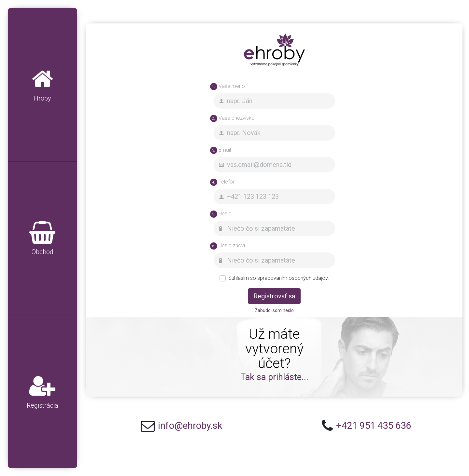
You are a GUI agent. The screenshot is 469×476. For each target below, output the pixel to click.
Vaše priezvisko (232, 118)
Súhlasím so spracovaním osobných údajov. (279, 278)
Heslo (221, 214)
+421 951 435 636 (374, 426)
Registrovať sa (274, 296)
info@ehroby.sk (190, 426)
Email (220, 150)
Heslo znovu (228, 246)
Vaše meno (227, 87)
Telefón (223, 182)
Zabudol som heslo (274, 310)
